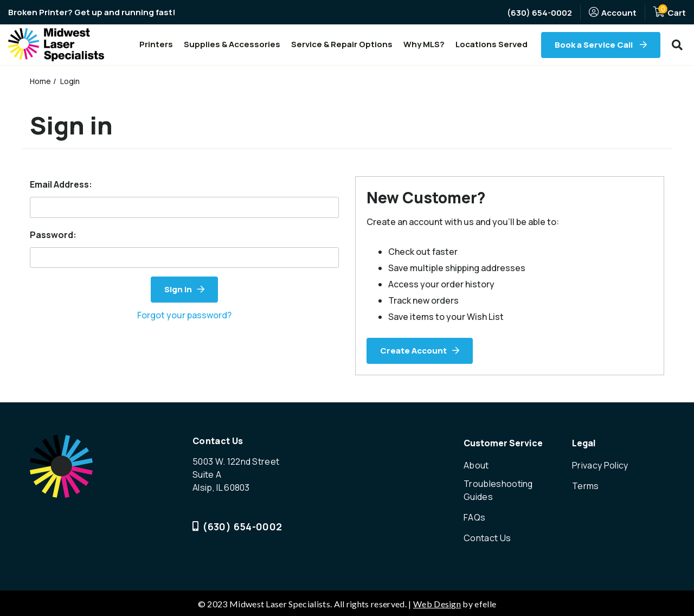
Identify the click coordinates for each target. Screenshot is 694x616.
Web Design (437, 603)
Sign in (178, 289)
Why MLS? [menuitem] (424, 44)
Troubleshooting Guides (499, 490)
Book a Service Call (595, 45)
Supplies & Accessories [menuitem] (232, 44)
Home (41, 81)
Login (70, 81)
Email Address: (61, 184)
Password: (53, 235)
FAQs (474, 517)
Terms (586, 485)
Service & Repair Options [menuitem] (342, 44)
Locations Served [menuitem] (491, 44)
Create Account (413, 351)
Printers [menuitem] (156, 44)
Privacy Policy (600, 465)
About (476, 465)
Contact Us (487, 537)
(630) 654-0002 (539, 13)
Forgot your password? (184, 315)
